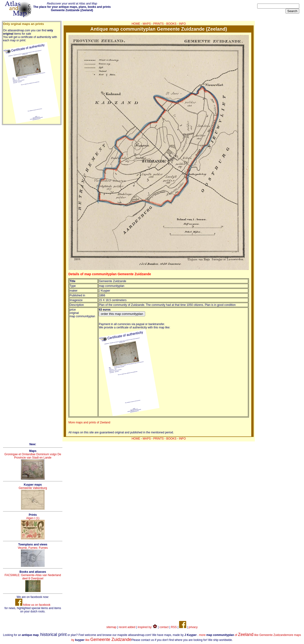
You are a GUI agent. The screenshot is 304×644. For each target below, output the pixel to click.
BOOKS (171, 24)
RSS (174, 627)
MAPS (147, 24)
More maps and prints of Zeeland (89, 422)
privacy (193, 627)
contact (164, 627)
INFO (182, 24)
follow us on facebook (33, 605)
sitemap (111, 627)
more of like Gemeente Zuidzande (243, 635)
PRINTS (158, 24)
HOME (136, 24)
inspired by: (147, 627)
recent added (127, 627)
